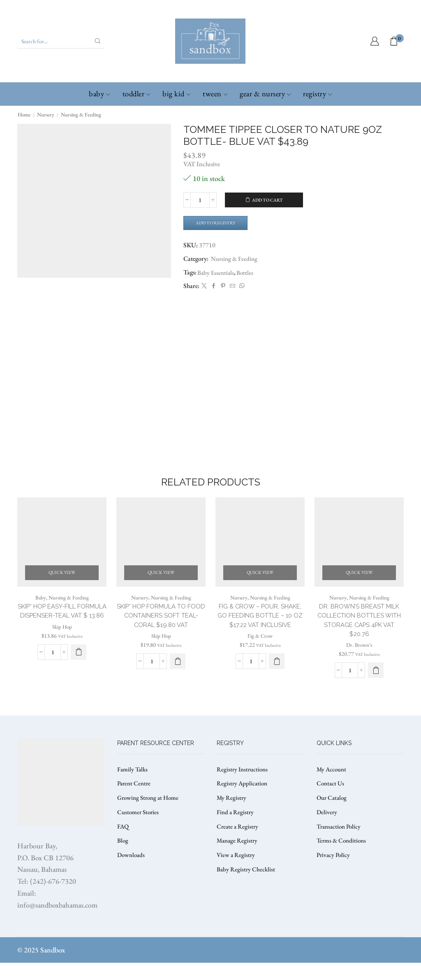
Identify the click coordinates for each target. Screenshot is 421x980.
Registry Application (243, 802)
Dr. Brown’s (359, 662)
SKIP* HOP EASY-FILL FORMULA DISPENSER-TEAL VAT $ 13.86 (62, 631)
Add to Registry (219, 223)
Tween (215, 94)
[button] (79, 678)
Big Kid (176, 94)
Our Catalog (333, 816)
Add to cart (267, 200)
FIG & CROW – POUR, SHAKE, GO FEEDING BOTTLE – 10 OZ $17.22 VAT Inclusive (260, 636)
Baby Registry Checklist (247, 892)
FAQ (123, 846)
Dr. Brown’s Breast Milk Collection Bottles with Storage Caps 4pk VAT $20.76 (359, 636)
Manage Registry (238, 862)
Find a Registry (236, 832)
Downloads (132, 877)
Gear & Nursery (265, 94)
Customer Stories (139, 832)
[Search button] (98, 41)
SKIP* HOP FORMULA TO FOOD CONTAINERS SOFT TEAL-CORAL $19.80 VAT (161, 631)
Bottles (247, 273)
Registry (317, 94)
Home (25, 114)
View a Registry (237, 877)
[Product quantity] (200, 200)
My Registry (232, 816)
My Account (333, 786)
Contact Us (331, 802)
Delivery (327, 832)
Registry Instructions (244, 786)
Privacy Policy (335, 877)
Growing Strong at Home (150, 816)
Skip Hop (62, 652)
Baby (99, 94)
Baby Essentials (217, 273)
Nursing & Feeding (86, 114)
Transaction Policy (341, 846)
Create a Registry (238, 846)
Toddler (136, 94)
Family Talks (133, 786)
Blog (123, 862)
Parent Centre (135, 802)
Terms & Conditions (343, 862)
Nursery (48, 114)
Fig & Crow (260, 662)
